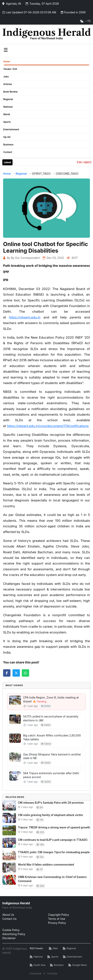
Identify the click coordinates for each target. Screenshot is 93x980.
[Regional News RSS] (69, 949)
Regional (8, 99)
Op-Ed (7, 137)
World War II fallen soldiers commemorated (46, 865)
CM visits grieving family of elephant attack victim (50, 815)
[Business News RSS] (57, 965)
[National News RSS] (36, 957)
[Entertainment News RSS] (72, 957)
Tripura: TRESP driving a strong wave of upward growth (54, 827)
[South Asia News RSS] (38, 965)
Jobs (6, 77)
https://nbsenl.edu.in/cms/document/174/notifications (48, 426)
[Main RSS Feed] (53, 949)
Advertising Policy (14, 934)
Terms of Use (57, 919)
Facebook (36, 973)
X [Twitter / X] (44, 973)
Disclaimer (9, 938)
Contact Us (9, 919)
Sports (7, 122)
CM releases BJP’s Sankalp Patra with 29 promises (51, 803)
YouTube (52, 973)
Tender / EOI (10, 69)
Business (8, 145)
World (7, 114)
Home (7, 61)
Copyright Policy (59, 915)
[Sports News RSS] (53, 957)
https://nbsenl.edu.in (25, 317)
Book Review (10, 92)
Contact (8, 152)
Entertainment (11, 129)
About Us (8, 915)
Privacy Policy (57, 923)
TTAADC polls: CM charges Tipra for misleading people (54, 852)
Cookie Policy (11, 930)
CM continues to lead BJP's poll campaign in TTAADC (53, 840)
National (8, 107)
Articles (8, 84)
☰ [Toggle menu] (6, 50)
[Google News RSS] (78, 965)
